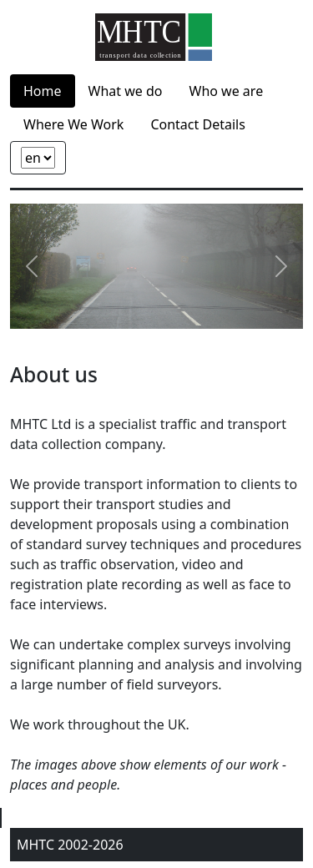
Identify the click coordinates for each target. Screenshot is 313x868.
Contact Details (197, 124)
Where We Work (73, 124)
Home (43, 91)
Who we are (227, 91)
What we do (126, 91)
